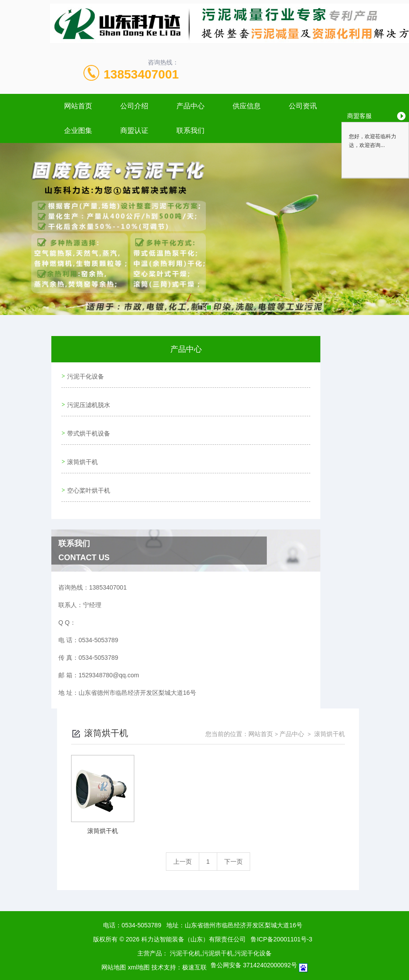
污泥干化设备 (84, 375)
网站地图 (114, 950)
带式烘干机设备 (87, 425)
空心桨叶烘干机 (87, 475)
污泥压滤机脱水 (87, 400)
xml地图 (139, 950)
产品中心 (190, 106)
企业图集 (78, 131)
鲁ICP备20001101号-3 (281, 922)
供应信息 (247, 106)
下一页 (233, 844)
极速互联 (194, 950)
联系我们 (190, 131)
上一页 (183, 844)
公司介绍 (134, 106)
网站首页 (78, 106)
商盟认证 (134, 131)
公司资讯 (303, 106)
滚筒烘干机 (81, 450)
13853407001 (141, 74)
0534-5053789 (141, 908)
